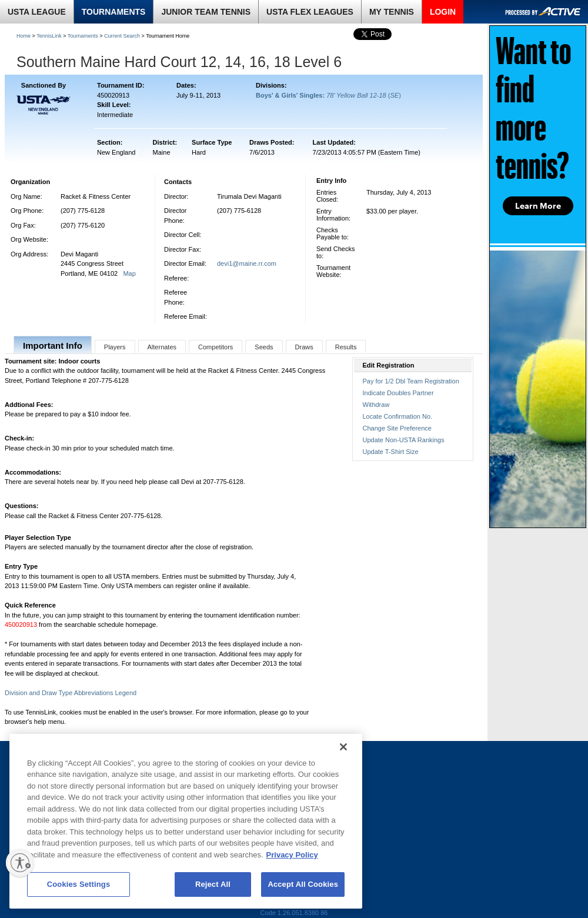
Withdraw (376, 405)
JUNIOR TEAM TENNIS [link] (206, 12)
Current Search (122, 36)
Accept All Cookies (303, 884)
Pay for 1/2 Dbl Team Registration (411, 381)
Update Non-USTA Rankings (404, 440)
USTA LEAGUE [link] (37, 12)
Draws (304, 347)
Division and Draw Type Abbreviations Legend (71, 693)
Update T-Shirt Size (391, 452)
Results (346, 347)
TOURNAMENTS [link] (114, 12)
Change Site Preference (397, 428)
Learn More (538, 206)
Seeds (264, 347)
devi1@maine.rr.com (247, 263)
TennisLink (49, 36)
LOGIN (443, 12)
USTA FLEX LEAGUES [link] (310, 12)
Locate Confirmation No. (398, 416)
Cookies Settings (79, 884)
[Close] (343, 747)
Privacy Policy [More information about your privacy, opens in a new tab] (292, 855)
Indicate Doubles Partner (398, 393)
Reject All (213, 884)
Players (115, 347)
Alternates (162, 347)
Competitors (216, 347)
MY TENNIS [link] (392, 12)
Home (24, 36)
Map (129, 273)
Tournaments (83, 36)
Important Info (53, 345)
